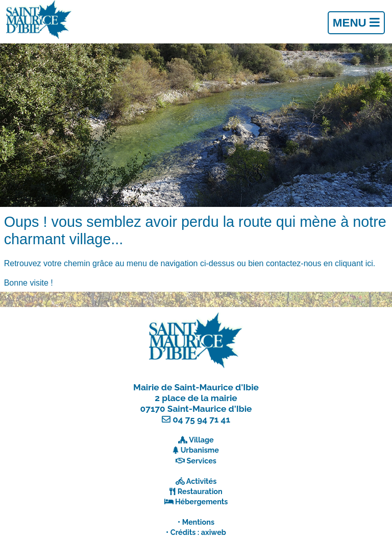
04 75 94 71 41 (201, 419)
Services (202, 461)
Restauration (200, 491)
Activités (202, 481)
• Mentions (196, 522)
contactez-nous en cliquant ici (320, 263)
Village (201, 440)
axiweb (214, 532)
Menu (356, 23)
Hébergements (202, 501)
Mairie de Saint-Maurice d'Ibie (196, 387)
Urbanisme (200, 450)
